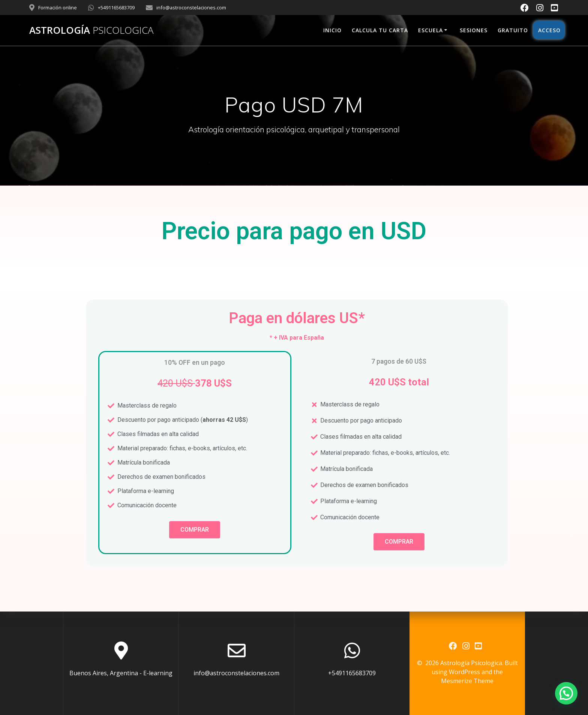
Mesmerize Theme (467, 681)
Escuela (430, 30)
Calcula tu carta (380, 30)
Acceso (549, 30)
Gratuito (513, 30)
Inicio (332, 30)
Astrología (91, 30)
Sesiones (474, 30)
